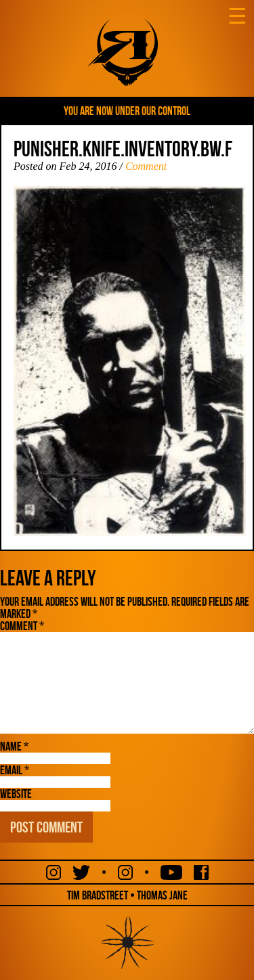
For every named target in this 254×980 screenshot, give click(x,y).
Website (16, 794)
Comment (146, 166)
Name (14, 747)
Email (15, 770)
